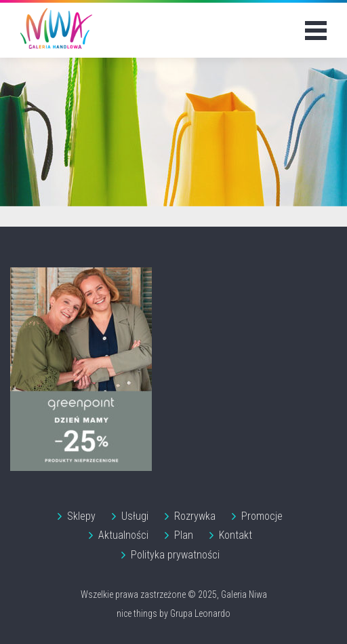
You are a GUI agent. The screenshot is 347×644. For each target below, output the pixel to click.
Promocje (262, 516)
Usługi (135, 516)
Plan (184, 535)
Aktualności (123, 535)
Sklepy (81, 516)
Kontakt (236, 535)
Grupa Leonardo (200, 613)
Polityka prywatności (175, 555)
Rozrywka (195, 516)
